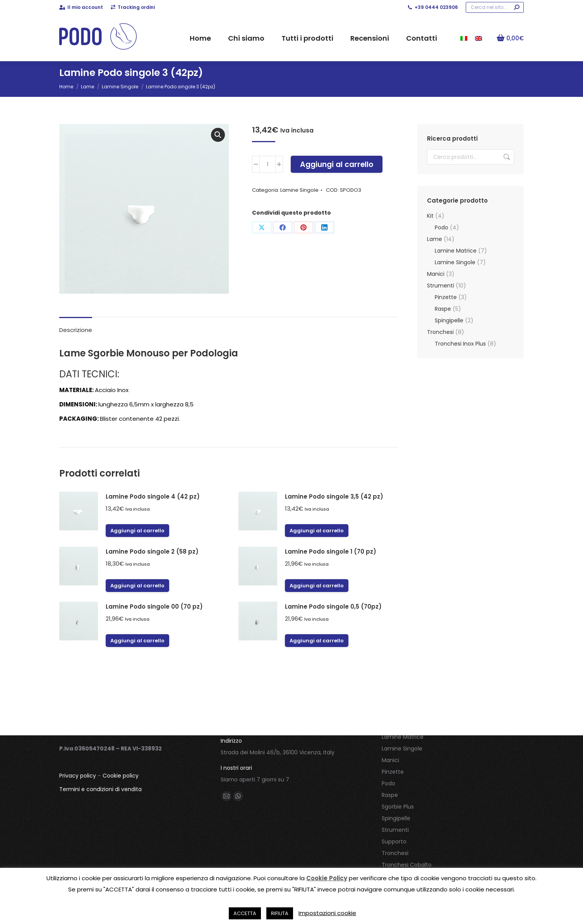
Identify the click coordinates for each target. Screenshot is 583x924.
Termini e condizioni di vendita (100, 789)
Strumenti (441, 286)
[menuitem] (464, 38)
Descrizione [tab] (76, 330)
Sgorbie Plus (398, 807)
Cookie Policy (327, 878)
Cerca (506, 157)
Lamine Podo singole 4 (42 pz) (153, 496)
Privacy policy (78, 776)
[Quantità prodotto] (267, 164)
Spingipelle (449, 320)
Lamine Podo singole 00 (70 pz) (154, 607)
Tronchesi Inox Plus (460, 344)
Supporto (394, 841)
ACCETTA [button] (245, 913)
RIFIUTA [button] (280, 913)
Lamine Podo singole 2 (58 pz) (152, 551)
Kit (430, 216)
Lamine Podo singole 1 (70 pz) (331, 551)
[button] (218, 135)
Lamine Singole (299, 190)
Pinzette (446, 297)
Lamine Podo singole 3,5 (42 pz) (334, 496)
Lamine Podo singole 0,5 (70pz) (333, 607)
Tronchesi (440, 332)
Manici (436, 274)
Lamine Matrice (456, 251)
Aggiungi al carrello (337, 164)
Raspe (443, 309)
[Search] (495, 7)
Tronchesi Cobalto (407, 865)
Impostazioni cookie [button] (327, 913)
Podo (442, 227)
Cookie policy (121, 776)
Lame (435, 239)
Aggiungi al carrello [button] (137, 531)
